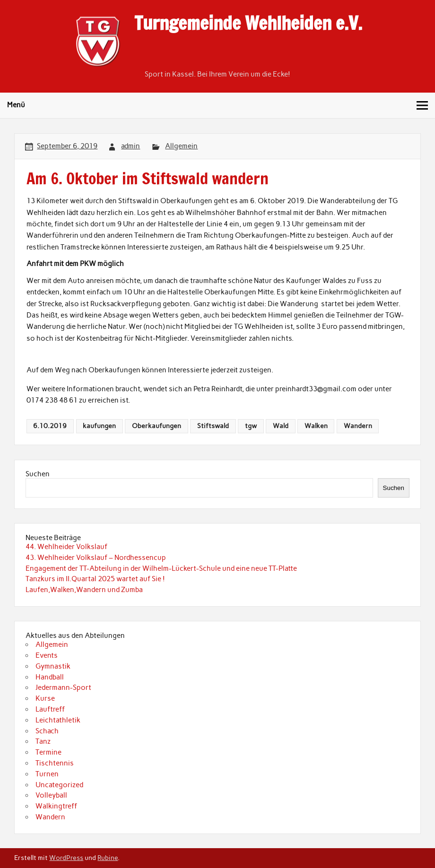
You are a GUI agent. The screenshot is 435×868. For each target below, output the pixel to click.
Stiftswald (213, 426)
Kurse (45, 698)
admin (130, 146)
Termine (48, 752)
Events (47, 655)
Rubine (108, 858)
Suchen (38, 474)
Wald (281, 426)
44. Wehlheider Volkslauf (66, 547)
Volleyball (51, 795)
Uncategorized (59, 785)
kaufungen (99, 426)
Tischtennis (55, 763)
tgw (251, 426)
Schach (47, 731)
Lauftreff (50, 709)
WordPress (66, 858)
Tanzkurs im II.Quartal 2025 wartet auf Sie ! (95, 579)
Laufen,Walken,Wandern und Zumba (84, 590)
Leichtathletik (58, 720)
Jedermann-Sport (63, 688)
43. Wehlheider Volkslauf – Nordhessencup (96, 558)
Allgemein (181, 146)
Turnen (47, 774)
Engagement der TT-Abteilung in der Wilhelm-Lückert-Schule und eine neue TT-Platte (161, 568)
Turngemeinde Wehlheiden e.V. (248, 23)
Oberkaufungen (157, 426)
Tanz (43, 741)
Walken (316, 426)
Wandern (358, 426)
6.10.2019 (50, 426)
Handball (50, 677)
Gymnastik (53, 666)
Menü (16, 105)
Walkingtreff (56, 806)
